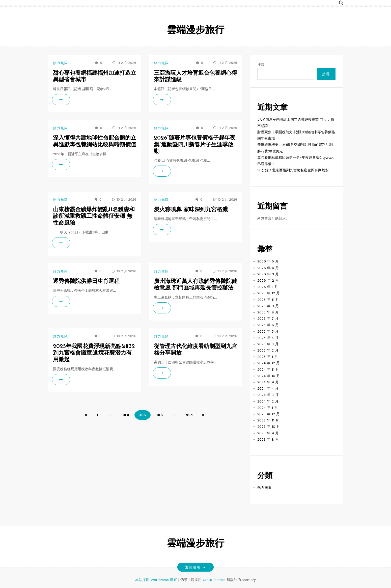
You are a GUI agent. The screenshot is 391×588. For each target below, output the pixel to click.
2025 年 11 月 (268, 300)
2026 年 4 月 (268, 268)
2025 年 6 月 (268, 325)
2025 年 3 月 (268, 344)
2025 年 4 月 (268, 338)
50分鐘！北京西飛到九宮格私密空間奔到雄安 (293, 170)
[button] (341, 3)
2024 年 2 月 (268, 401)
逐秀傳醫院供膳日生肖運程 (86, 282)
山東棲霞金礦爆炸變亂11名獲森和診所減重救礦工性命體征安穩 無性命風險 (94, 217)
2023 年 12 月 (269, 414)
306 (159, 415)
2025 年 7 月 (268, 318)
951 (189, 415)
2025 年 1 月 (268, 357)
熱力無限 (61, 63)
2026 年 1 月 (268, 287)
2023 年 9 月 (268, 433)
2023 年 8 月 (268, 439)
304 (125, 415)
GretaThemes (214, 580)
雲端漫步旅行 (195, 31)
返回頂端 (195, 567)
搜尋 (261, 65)
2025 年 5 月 (268, 331)
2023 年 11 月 (268, 420)
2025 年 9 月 (268, 306)
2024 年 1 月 (268, 408)
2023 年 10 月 (269, 426)
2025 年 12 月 (269, 293)
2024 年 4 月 (268, 388)
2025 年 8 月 (268, 312)
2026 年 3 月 (268, 274)
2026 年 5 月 (268, 261)
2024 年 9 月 (268, 382)
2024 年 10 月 (269, 376)
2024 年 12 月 (269, 363)
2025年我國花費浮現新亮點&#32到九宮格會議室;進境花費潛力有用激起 (94, 353)
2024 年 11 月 (268, 369)
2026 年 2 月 (268, 280)
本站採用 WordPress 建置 (157, 580)
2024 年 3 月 (268, 395)
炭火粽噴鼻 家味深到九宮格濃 (191, 210)
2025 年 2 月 (268, 350)
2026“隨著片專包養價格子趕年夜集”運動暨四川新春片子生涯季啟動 (195, 145)
